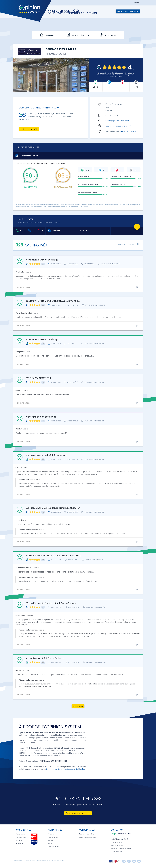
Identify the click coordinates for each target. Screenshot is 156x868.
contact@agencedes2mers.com (117, 121)
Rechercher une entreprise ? (88, 834)
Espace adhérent (53, 847)
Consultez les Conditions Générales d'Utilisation (66, 769)
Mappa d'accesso (117, 852)
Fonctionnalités (53, 837)
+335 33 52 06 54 (117, 842)
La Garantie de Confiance (87, 837)
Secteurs (51, 843)
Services (50, 840)
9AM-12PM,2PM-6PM (128, 131)
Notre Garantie (21, 837)
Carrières (19, 840)
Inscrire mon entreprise (128, 11)
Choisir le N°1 (52, 834)
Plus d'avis (78, 706)
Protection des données (44, 861)
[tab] (114, 834)
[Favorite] (137, 227)
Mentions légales (18, 861)
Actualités (19, 843)
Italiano (137, 3)
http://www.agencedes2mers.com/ (118, 126)
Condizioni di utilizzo (30, 861)
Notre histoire (21, 834)
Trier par (126, 244)
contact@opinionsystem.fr (120, 839)
